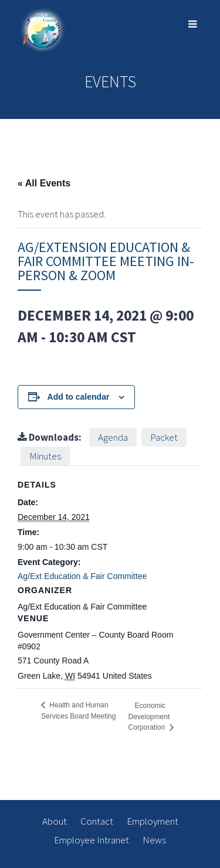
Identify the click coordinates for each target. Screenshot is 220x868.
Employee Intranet (92, 840)
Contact (97, 821)
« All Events (44, 183)
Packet (164, 437)
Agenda (113, 437)
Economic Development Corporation (149, 716)
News (154, 840)
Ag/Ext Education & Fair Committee (82, 576)
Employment (153, 821)
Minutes (45, 456)
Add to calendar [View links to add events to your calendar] (79, 397)
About (55, 821)
